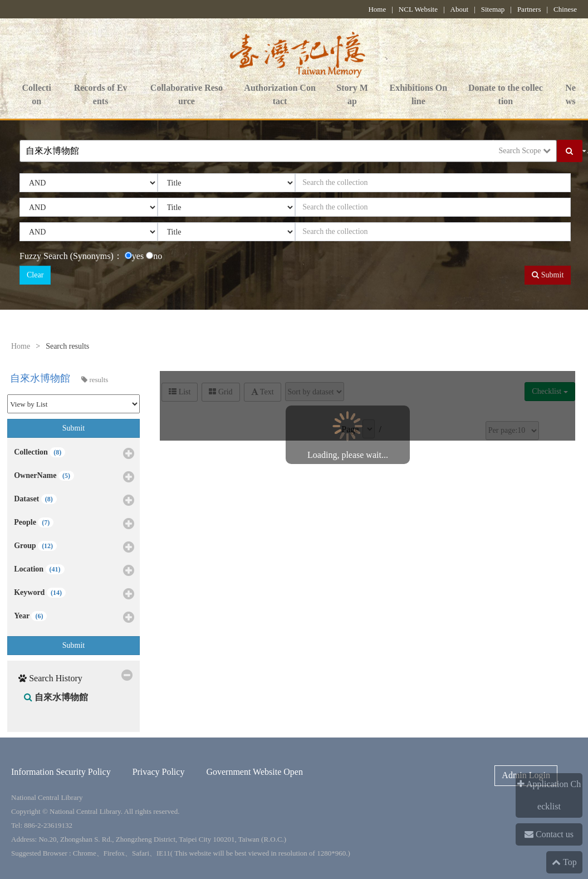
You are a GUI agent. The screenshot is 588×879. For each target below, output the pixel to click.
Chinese (565, 9)
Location (74, 571)
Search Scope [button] (525, 151)
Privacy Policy (159, 772)
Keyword (74, 594)
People (74, 524)
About (460, 9)
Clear (35, 275)
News (570, 95)
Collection (36, 95)
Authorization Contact (280, 95)
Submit (548, 275)
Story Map (352, 95)
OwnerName (74, 477)
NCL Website (418, 9)
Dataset (74, 501)
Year (74, 618)
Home (377, 9)
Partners (529, 9)
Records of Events (101, 95)
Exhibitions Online (419, 95)
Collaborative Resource (187, 95)
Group (74, 548)
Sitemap (493, 9)
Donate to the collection (506, 95)
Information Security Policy (61, 772)
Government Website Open (254, 772)
